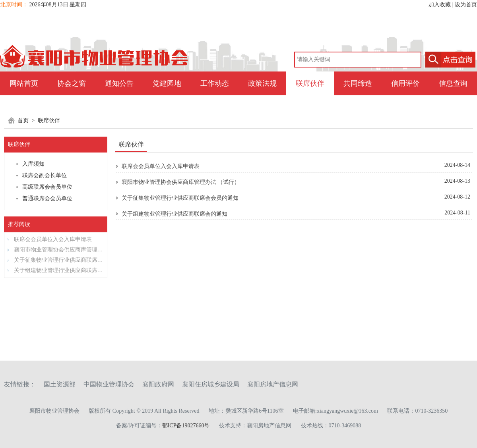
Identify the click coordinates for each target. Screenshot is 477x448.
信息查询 (453, 83)
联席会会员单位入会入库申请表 (50, 239)
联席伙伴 (310, 83)
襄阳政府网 (158, 384)
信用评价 (405, 83)
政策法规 (262, 83)
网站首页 (24, 83)
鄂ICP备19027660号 (186, 426)
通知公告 (119, 83)
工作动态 (215, 83)
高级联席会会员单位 (47, 187)
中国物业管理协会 (109, 384)
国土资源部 (60, 384)
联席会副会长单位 (45, 175)
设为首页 (466, 5)
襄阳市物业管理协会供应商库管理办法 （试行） (55, 250)
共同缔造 (358, 83)
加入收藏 (440, 5)
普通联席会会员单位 (47, 198)
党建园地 (167, 83)
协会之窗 (72, 83)
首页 (23, 121)
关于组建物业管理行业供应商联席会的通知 (55, 270)
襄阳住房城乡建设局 (211, 384)
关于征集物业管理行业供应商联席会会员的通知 (55, 260)
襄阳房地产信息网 (273, 384)
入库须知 (33, 164)
